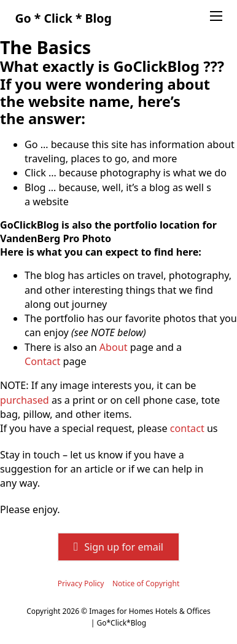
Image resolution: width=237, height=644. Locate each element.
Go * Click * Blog (63, 18)
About (114, 347)
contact (187, 428)
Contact (42, 361)
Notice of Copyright (146, 583)
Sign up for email (118, 547)
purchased (25, 400)
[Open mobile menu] (216, 16)
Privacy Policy (81, 583)
